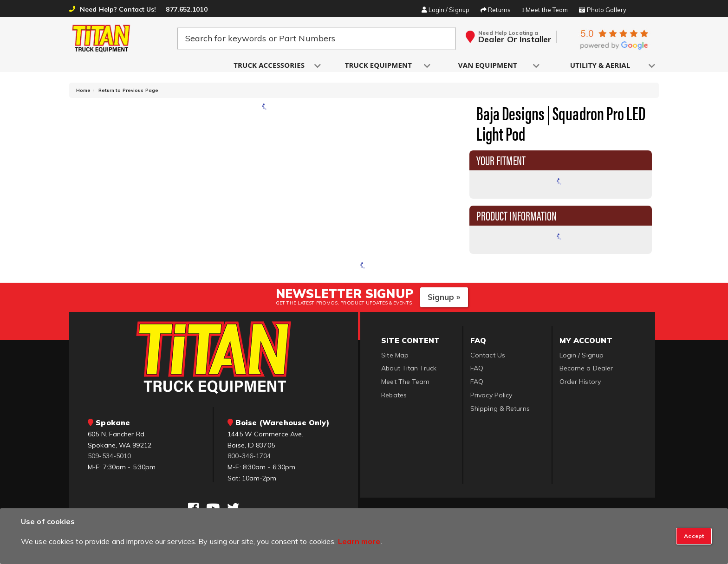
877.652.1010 (186, 9)
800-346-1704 (249, 460)
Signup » (444, 300)
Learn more (359, 541)
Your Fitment (501, 163)
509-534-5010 (109, 460)
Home (83, 94)
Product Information (517, 219)
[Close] (694, 536)
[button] (270, 66)
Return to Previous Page (128, 94)
